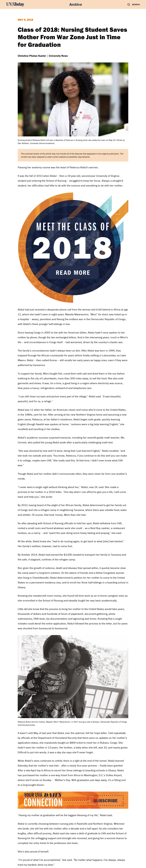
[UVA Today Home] (15, 4)
